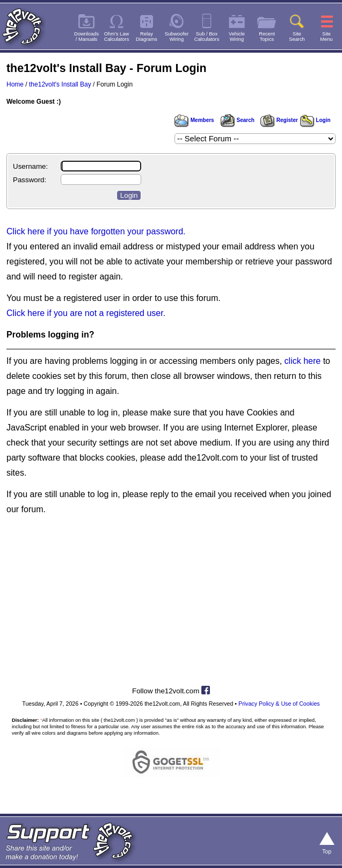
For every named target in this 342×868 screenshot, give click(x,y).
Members (194, 120)
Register (279, 120)
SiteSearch (297, 37)
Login (315, 120)
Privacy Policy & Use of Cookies (279, 704)
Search (237, 120)
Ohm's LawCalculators (117, 37)
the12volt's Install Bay (60, 84)
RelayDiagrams (147, 37)
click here (303, 361)
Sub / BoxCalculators (207, 37)
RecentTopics (267, 37)
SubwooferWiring (177, 37)
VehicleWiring (237, 37)
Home (15, 84)
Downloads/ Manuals (86, 37)
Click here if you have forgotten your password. (96, 231)
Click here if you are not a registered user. (86, 313)
